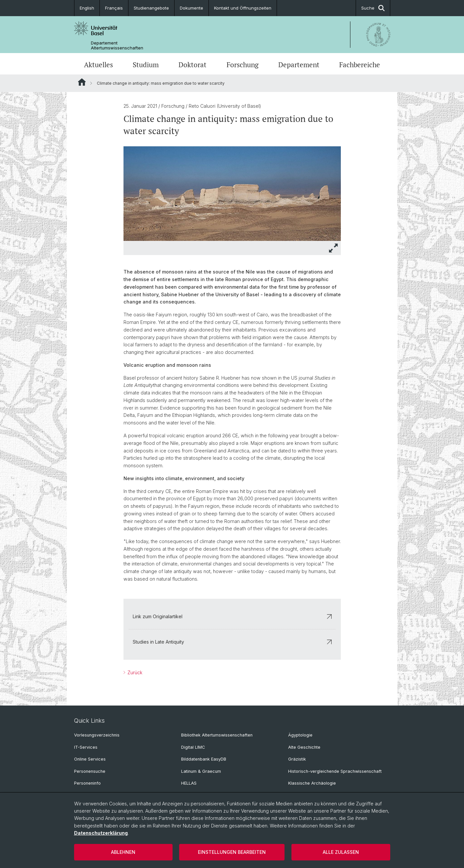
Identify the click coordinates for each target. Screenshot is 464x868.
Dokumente (191, 8)
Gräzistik (297, 759)
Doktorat (192, 65)
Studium (146, 65)
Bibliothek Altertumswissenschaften (217, 735)
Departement (299, 65)
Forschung (243, 65)
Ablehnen (123, 852)
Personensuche (90, 771)
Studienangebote (151, 8)
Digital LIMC (193, 747)
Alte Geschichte (304, 747)
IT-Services (86, 747)
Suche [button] (373, 8)
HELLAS (189, 783)
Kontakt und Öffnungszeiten (243, 8)
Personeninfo (87, 783)
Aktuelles (98, 65)
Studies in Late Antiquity (232, 642)
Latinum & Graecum (201, 771)
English (87, 8)
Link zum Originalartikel (232, 616)
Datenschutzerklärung (101, 833)
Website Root (82, 82)
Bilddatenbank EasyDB (204, 759)
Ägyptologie (300, 735)
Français (114, 8)
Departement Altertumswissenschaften (117, 45)
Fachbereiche (360, 65)
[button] (334, 248)
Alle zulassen (341, 852)
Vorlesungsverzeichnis (97, 735)
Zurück (134, 672)
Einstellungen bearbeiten (232, 852)
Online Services (90, 759)
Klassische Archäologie (312, 783)
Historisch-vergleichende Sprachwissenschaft (335, 771)
